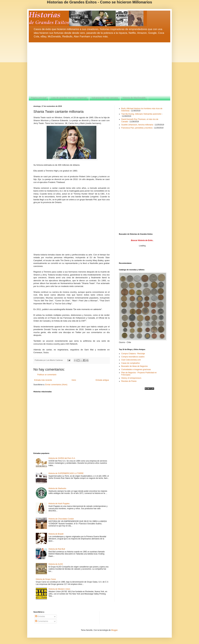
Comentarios (42, 621)
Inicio (74, 380)
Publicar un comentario (47, 375)
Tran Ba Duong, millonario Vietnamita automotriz (141, 114)
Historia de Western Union (59, 589)
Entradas (40, 616)
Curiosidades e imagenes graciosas (136, 369)
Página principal (39, 98)
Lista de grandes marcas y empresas (69, 98)
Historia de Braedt (56, 534)
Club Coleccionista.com (131, 360)
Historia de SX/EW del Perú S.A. (62, 458)
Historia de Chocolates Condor (61, 519)
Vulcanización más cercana (105, 98)
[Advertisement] (99, 69)
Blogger (114, 630)
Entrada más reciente (43, 380)
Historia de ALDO (56, 564)
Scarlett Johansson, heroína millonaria (137, 125)
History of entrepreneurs (131, 378)
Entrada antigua (102, 380)
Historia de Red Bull (57, 549)
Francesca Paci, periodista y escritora (137, 128)
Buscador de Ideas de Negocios (134, 366)
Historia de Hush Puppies (59, 504)
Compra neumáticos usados (133, 357)
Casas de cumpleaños (131, 363)
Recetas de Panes (129, 381)
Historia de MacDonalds (134, 98)
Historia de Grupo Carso (46, 579)
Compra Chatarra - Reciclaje (133, 354)
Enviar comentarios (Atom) (56, 385)
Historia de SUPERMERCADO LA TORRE (66, 473)
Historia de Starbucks (57, 488)
